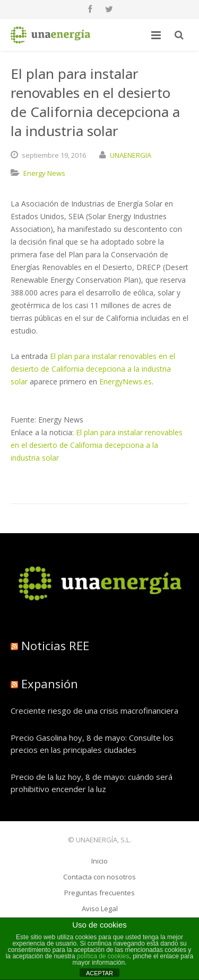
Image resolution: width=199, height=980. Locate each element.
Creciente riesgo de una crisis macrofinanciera (94, 711)
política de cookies (103, 956)
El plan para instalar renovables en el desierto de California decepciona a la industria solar (93, 369)
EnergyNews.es (126, 381)
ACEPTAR (99, 973)
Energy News (44, 173)
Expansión (50, 684)
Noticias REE (55, 645)
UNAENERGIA (131, 155)
